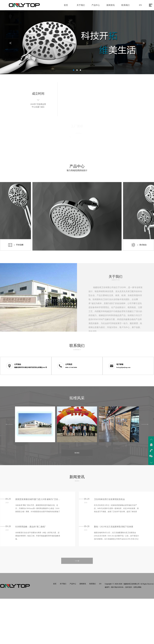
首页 (66, 5)
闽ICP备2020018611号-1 (118, 587)
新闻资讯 (111, 5)
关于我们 (81, 5)
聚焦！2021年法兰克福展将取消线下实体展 (114, 527)
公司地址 (18, 364)
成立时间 (38, 94)
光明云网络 (137, 587)
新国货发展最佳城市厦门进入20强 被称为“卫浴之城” (38, 499)
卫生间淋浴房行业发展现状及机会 (109, 499)
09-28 (8, 526)
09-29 (8, 499)
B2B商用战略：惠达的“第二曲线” (31, 527)
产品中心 (96, 5)
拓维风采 (77, 398)
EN (140, 5)
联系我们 (125, 5)
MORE (77, 453)
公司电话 (69, 364)
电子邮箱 (120, 364)
